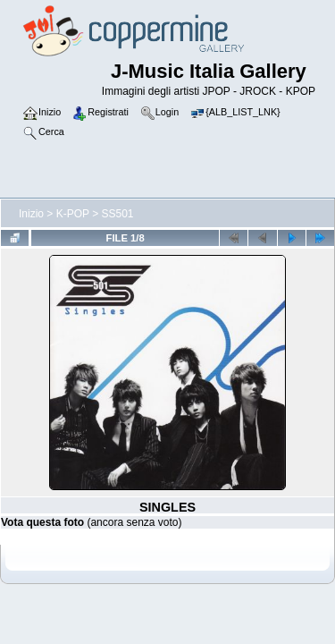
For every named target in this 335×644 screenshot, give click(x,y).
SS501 (118, 214)
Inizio (31, 214)
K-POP (73, 214)
